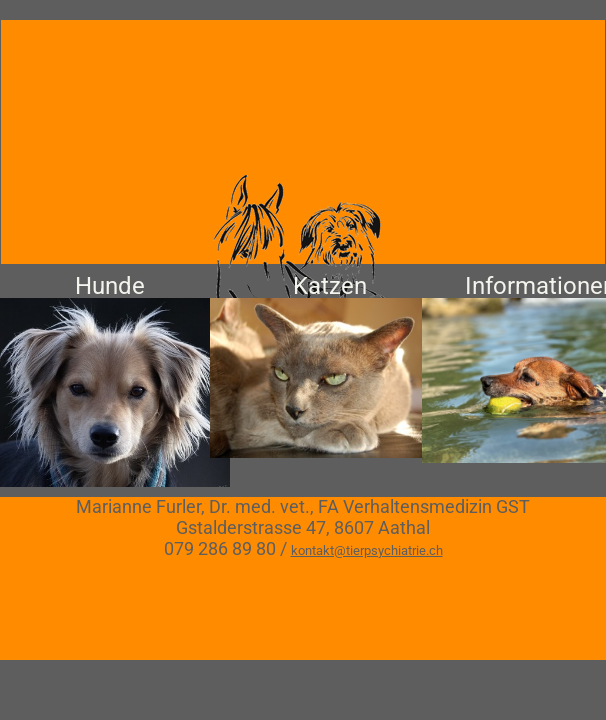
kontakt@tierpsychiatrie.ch (367, 550)
